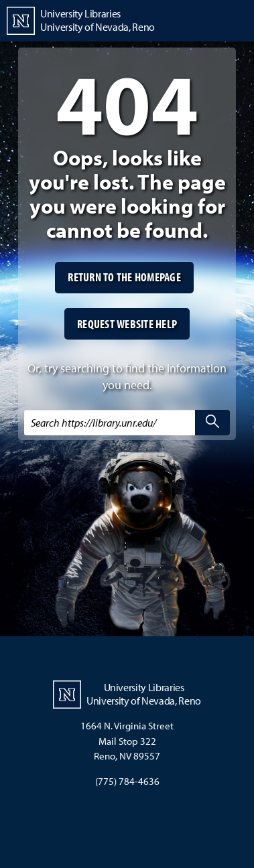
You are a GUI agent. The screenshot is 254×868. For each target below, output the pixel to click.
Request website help (127, 324)
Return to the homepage (124, 277)
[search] (212, 423)
